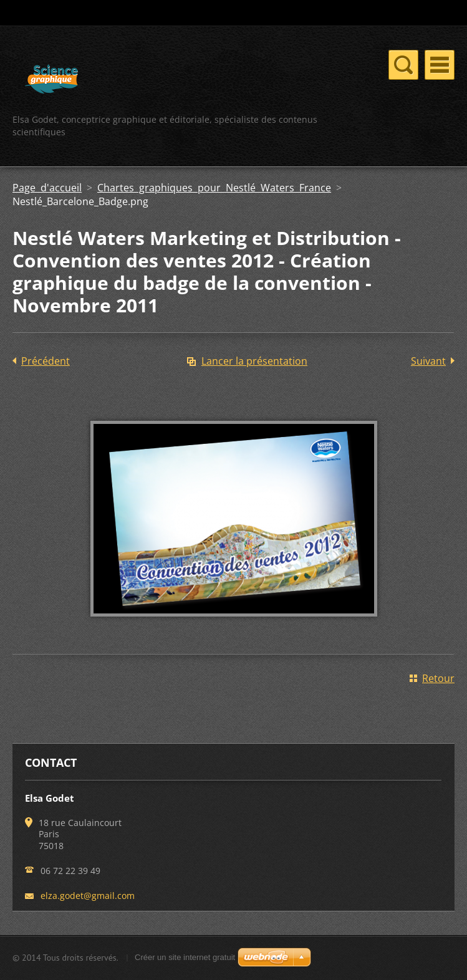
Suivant (428, 361)
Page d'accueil (47, 188)
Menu (440, 65)
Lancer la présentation (254, 361)
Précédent (46, 361)
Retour (438, 678)
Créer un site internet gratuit (185, 957)
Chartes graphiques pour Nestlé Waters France (214, 188)
